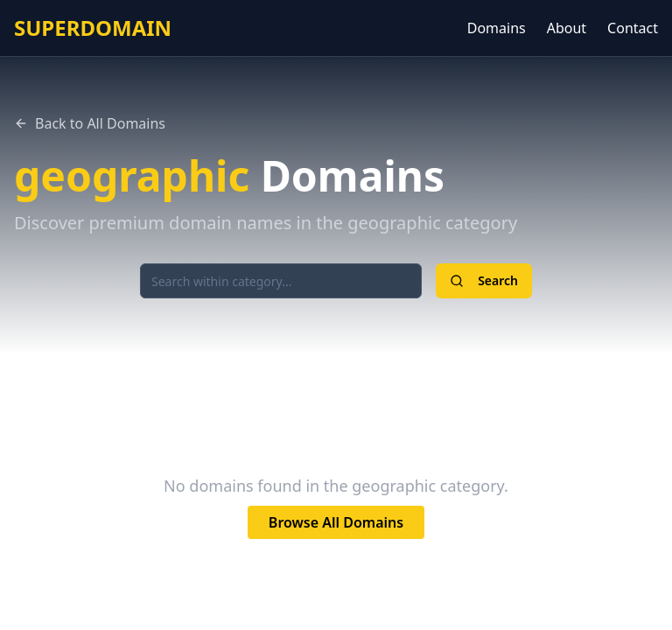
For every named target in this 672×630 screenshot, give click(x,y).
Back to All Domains (90, 123)
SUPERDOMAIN (93, 28)
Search (484, 280)
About (567, 28)
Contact (633, 28)
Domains (497, 28)
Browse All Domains (336, 522)
